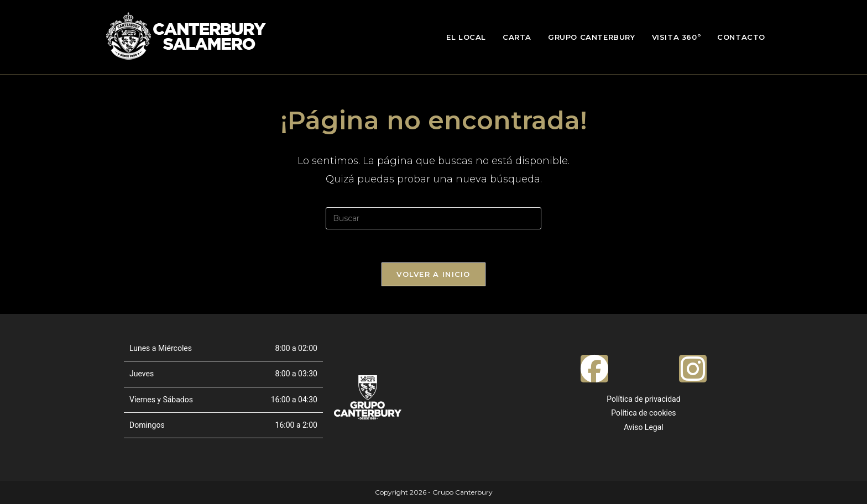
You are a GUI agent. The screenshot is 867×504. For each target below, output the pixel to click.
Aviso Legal (644, 427)
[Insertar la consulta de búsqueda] (433, 218)
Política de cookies (643, 413)
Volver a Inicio (433, 274)
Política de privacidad (643, 399)
